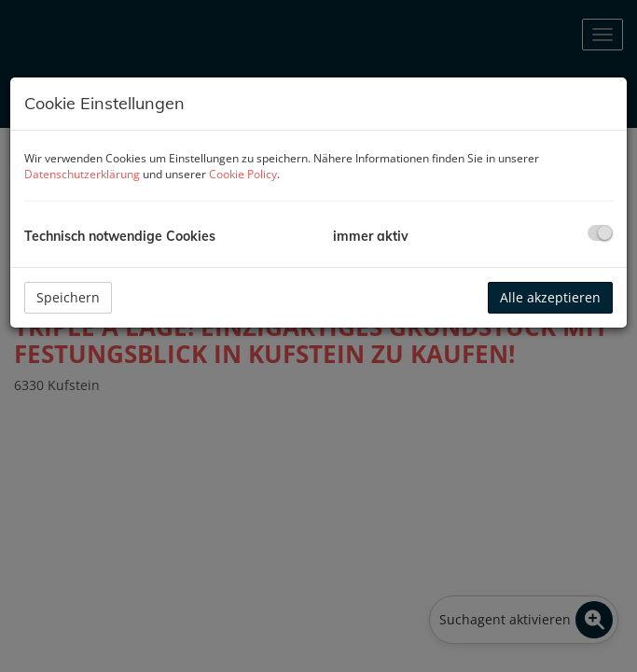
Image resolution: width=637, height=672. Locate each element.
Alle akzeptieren (550, 297)
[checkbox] (600, 233)
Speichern (68, 297)
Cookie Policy (243, 174)
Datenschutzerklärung (82, 174)
